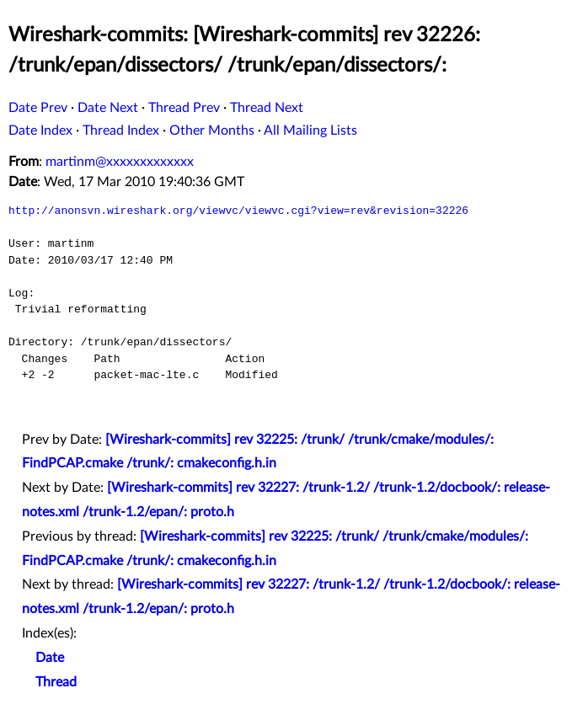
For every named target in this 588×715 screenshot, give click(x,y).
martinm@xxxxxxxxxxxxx (120, 162)
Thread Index (121, 131)
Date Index (40, 131)
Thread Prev (184, 108)
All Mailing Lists (310, 131)
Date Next (108, 108)
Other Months (212, 131)
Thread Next (267, 108)
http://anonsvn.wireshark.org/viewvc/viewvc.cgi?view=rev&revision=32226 (238, 211)
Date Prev (38, 108)
